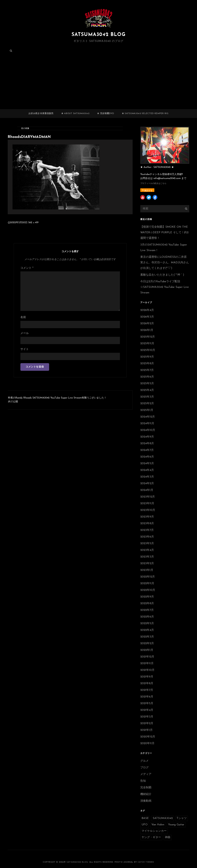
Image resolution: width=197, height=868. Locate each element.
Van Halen (158, 825)
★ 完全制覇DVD (105, 114)
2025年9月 (147, 357)
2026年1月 (147, 330)
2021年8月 (147, 683)
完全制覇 (146, 788)
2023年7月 (147, 530)
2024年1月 (147, 490)
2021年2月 (147, 723)
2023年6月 (147, 537)
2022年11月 (147, 583)
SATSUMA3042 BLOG (99, 35)
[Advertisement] (99, 86)
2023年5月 (147, 544)
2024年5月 (147, 464)
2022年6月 (147, 617)
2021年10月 (147, 670)
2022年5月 (147, 623)
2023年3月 (147, 557)
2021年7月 (147, 690)
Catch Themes (146, 862)
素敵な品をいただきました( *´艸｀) (162, 275)
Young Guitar (176, 825)
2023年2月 (147, 564)
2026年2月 (147, 324)
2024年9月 (147, 437)
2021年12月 (147, 657)
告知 (143, 781)
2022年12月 (148, 577)
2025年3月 (147, 397)
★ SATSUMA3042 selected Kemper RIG (145, 114)
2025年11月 (147, 344)
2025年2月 (147, 404)
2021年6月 (147, 697)
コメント (27, 268)
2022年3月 (147, 637)
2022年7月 (147, 610)
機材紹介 (146, 794)
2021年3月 (147, 717)
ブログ (144, 768)
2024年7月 (147, 450)
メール (25, 333)
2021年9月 (147, 677)
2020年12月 (148, 737)
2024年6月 (147, 457)
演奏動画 (146, 801)
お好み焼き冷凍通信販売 (41, 114)
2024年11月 (147, 424)
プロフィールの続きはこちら (153, 183)
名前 (23, 317)
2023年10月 (148, 510)
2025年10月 (148, 350)
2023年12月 (148, 497)
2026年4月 (147, 310)
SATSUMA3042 (163, 818)
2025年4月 (147, 390)
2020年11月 (147, 743)
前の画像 (25, 128)
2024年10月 (148, 430)
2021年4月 (147, 710)
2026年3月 (147, 317)
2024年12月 (148, 417)
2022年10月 (148, 590)
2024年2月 (147, 484)
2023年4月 (147, 550)
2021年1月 (146, 730)
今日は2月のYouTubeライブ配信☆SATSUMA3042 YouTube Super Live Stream (165, 287)
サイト (25, 349)
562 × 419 (33, 223)
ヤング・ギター (151, 837)
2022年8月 (147, 603)
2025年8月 (147, 364)
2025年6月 (147, 377)
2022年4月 (147, 630)
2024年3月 (147, 477)
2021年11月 (147, 663)
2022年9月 (147, 597)
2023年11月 (147, 504)
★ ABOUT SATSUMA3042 (75, 114)
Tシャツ (182, 818)
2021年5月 (147, 703)
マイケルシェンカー (154, 831)
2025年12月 (148, 337)
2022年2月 (147, 643)
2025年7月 (147, 370)
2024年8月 (147, 444)
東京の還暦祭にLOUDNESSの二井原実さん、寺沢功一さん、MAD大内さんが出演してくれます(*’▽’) (165, 263)
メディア (146, 774)
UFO (145, 825)
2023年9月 (147, 517)
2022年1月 (147, 650)
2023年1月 (147, 570)
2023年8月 (147, 524)
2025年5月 (147, 384)
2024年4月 (147, 470)
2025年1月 (147, 410)
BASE (145, 818)
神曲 (168, 837)
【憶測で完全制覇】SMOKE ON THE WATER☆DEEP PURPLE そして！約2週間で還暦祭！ (164, 233)
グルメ (144, 761)
